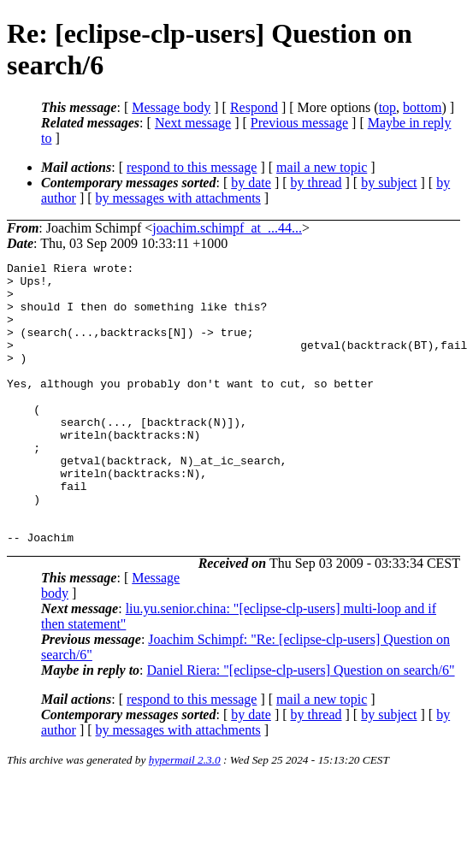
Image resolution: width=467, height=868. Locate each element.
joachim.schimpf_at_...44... (227, 228)
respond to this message (192, 167)
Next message (193, 123)
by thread (316, 183)
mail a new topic (322, 167)
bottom (422, 107)
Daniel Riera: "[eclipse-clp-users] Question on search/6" (301, 726)
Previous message (299, 123)
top (387, 107)
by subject (389, 183)
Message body (171, 107)
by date (251, 183)
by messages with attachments (178, 198)
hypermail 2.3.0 (185, 816)
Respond (254, 107)
